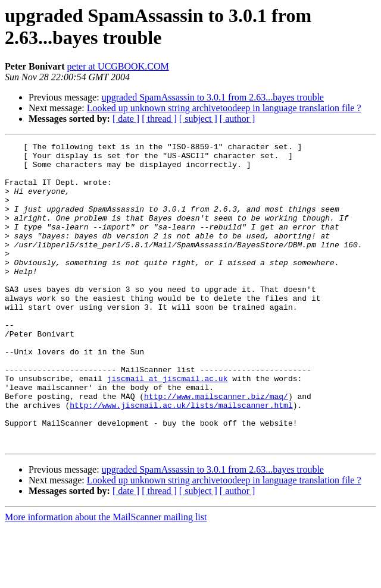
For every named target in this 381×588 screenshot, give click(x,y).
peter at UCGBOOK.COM (118, 66)
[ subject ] (198, 119)
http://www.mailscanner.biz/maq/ (216, 448)
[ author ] (238, 119)
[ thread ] (159, 119)
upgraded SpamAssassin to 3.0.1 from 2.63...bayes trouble (213, 97)
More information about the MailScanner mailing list (106, 578)
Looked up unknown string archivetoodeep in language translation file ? (224, 108)
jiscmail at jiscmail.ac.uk (168, 426)
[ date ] (126, 119)
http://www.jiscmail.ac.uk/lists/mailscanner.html (181, 458)
